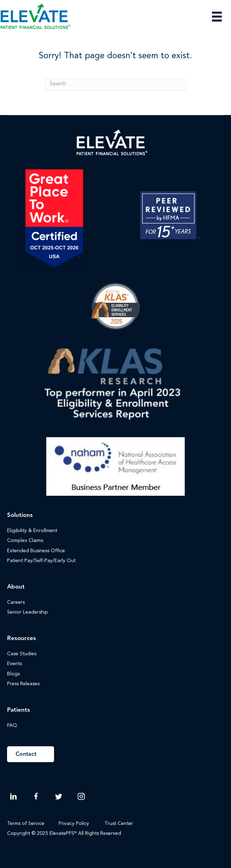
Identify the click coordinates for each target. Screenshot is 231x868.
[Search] (115, 84)
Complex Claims (25, 541)
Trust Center (120, 824)
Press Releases (23, 684)
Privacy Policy (74, 824)
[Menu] (217, 17)
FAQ (12, 725)
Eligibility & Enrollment (32, 531)
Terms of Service (26, 824)
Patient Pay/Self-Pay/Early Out (41, 561)
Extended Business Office (36, 551)
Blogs (13, 674)
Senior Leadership (28, 612)
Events (14, 664)
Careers (16, 602)
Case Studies (22, 654)
